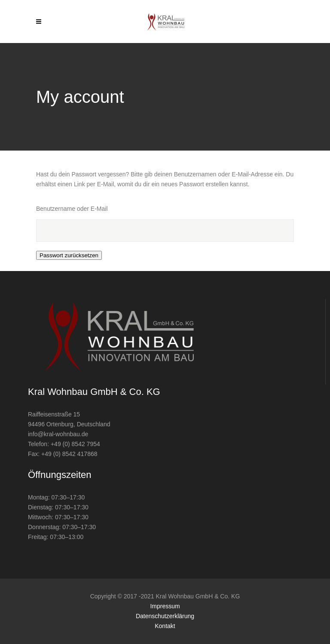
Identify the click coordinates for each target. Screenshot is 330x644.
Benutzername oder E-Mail (72, 209)
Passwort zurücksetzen (69, 255)
